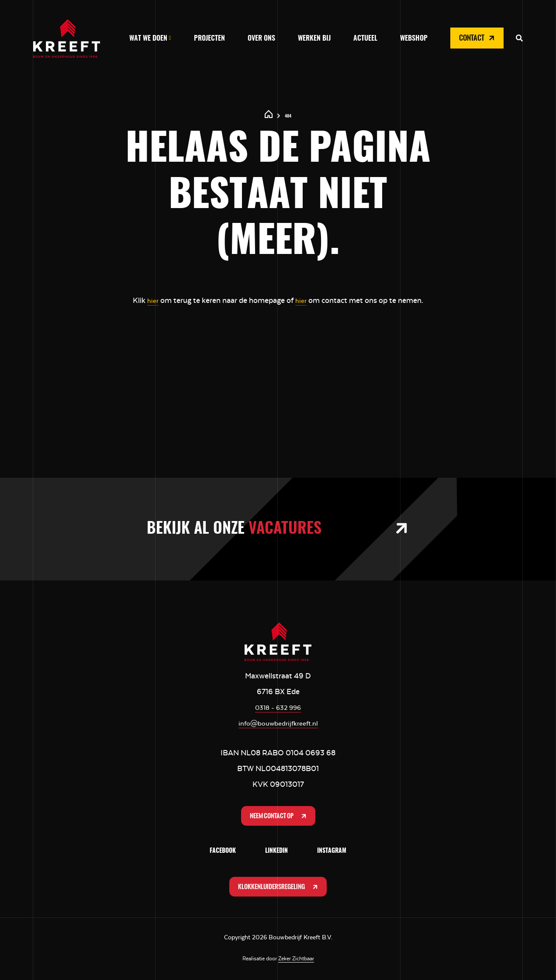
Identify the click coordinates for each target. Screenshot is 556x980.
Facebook (223, 852)
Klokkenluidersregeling (279, 889)
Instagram (332, 852)
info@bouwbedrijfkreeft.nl (278, 723)
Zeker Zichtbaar (296, 961)
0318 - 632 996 (278, 707)
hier (152, 300)
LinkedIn (276, 852)
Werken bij (314, 38)
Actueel (365, 38)
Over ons (261, 38)
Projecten (209, 38)
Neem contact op (279, 817)
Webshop (414, 38)
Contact (478, 38)
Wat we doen (148, 38)
